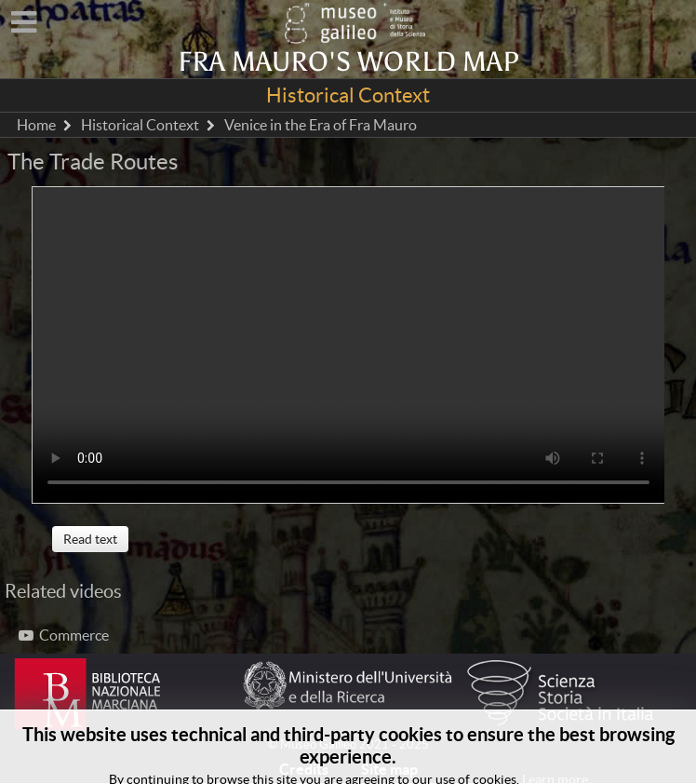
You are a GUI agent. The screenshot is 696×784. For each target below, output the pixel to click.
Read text (90, 539)
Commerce (64, 635)
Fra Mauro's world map (348, 62)
